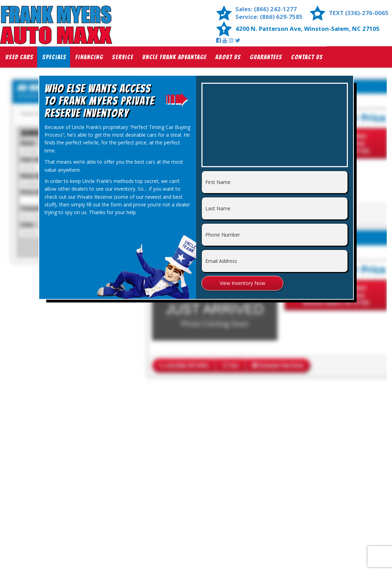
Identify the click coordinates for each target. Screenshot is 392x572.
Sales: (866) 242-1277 (266, 9)
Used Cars (19, 57)
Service (123, 57)
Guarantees (266, 57)
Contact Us (307, 57)
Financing (89, 57)
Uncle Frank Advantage (174, 57)
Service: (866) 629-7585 (269, 17)
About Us (228, 57)
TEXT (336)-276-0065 (359, 13)
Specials (54, 57)
